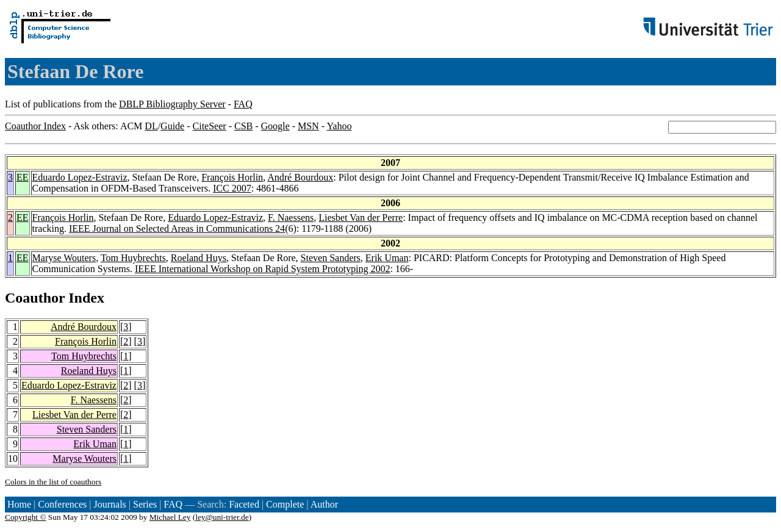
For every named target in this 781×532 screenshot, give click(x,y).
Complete (285, 504)
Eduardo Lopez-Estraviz (80, 177)
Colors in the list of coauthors (53, 482)
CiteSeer (210, 126)
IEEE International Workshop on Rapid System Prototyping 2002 (262, 269)
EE (23, 177)
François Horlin (232, 177)
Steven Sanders (331, 258)
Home (19, 504)
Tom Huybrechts (133, 258)
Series (145, 504)
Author (324, 504)
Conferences (62, 504)
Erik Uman (387, 258)
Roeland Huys (199, 258)
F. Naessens (291, 217)
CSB (243, 126)
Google (275, 126)
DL (151, 126)
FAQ (243, 104)
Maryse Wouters (64, 258)
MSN (308, 126)
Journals (110, 504)
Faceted (244, 504)
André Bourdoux (300, 177)
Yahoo (339, 126)
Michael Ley (170, 517)
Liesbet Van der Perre (361, 217)
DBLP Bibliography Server (172, 104)
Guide (172, 126)
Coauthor (35, 298)
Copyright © (26, 517)
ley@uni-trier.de (222, 517)
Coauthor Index (35, 126)
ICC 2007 (232, 188)
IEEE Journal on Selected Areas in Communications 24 (177, 228)
